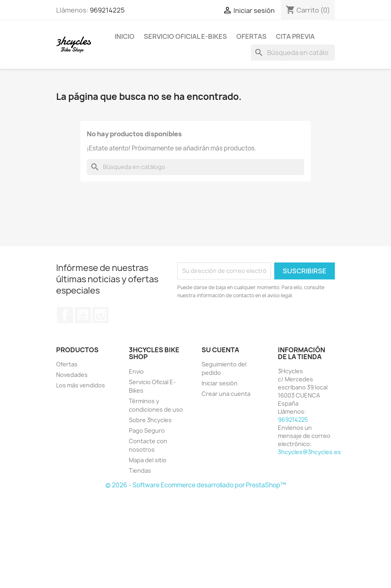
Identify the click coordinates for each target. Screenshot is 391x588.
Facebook (65, 315)
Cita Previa (295, 36)
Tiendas (140, 471)
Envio (136, 371)
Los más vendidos (81, 385)
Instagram (101, 315)
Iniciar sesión (220, 383)
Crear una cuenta (226, 394)
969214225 (107, 10)
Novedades (72, 375)
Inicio (125, 36)
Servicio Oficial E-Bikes (185, 36)
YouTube (83, 315)
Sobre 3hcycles (150, 420)
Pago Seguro (147, 430)
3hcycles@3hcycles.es (309, 452)
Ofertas (251, 36)
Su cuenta (220, 350)
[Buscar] (293, 53)
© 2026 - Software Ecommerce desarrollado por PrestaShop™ (196, 485)
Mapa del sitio (148, 460)
